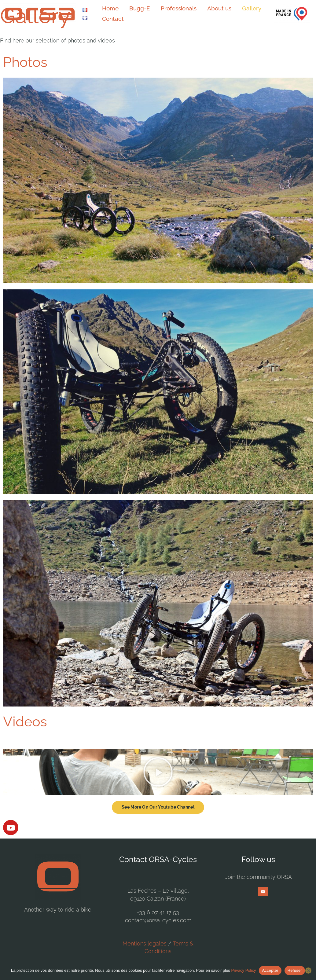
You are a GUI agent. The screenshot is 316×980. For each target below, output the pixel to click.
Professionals (173, 9)
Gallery (242, 9)
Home (109, 9)
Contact (112, 23)
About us (212, 9)
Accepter (270, 970)
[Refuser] (308, 971)
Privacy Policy (243, 970)
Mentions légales (145, 943)
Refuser (295, 970)
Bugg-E (136, 9)
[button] (158, 772)
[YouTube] (263, 892)
